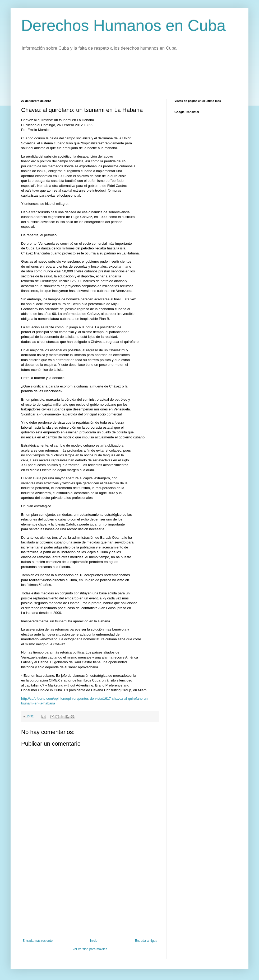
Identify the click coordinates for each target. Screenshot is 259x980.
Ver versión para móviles (90, 949)
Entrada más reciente (38, 941)
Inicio (94, 941)
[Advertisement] (117, 78)
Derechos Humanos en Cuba (123, 25)
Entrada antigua (146, 941)
